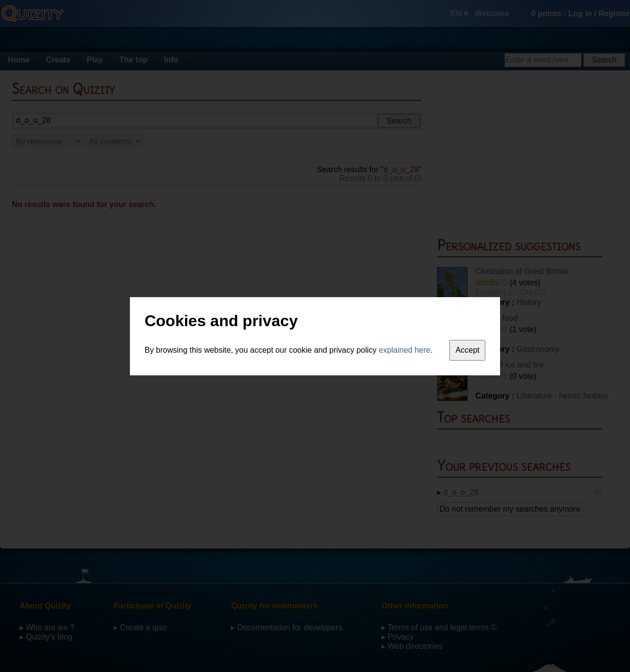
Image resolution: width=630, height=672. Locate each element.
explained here (405, 350)
